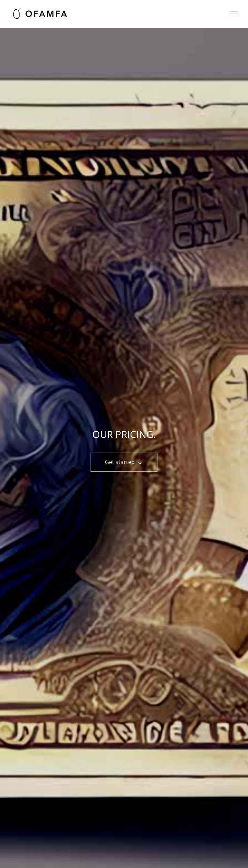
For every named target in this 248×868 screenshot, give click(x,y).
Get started (124, 462)
